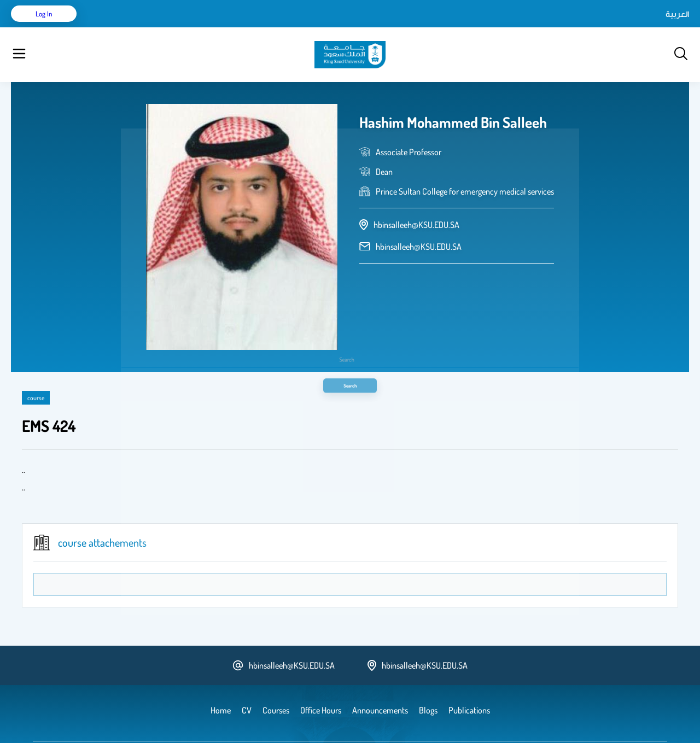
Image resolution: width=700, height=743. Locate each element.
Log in (648, 27)
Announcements (298, 27)
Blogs (250, 27)
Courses (216, 27)
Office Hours (357, 27)
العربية (584, 27)
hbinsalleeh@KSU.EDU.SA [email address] (419, 219)
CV (135, 27)
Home (109, 27)
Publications (171, 27)
